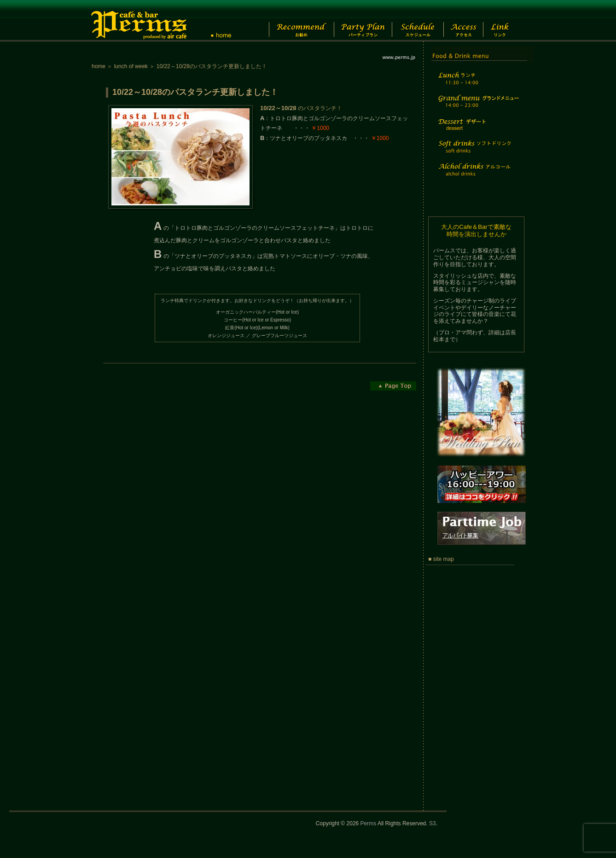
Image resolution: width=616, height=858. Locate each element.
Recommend (294, 21)
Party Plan (358, 21)
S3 (433, 823)
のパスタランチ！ (301, 108)
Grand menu (477, 107)
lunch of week (131, 66)
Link (508, 21)
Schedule (417, 21)
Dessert (477, 131)
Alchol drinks (477, 175)
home (99, 66)
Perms (369, 823)
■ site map (441, 559)
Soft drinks (477, 152)
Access (468, 21)
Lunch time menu (477, 84)
